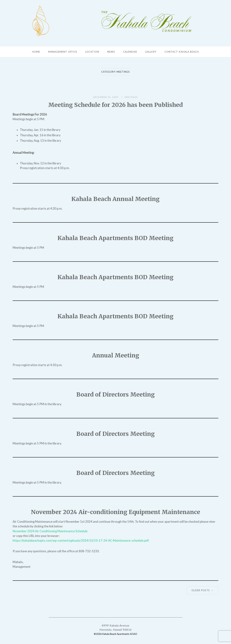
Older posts (202, 590)
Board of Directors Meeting (115, 395)
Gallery (151, 52)
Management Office (63, 52)
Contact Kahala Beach (182, 52)
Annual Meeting (116, 355)
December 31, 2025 (106, 97)
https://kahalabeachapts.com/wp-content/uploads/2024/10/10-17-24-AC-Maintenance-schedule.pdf (81, 541)
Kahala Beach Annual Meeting (115, 199)
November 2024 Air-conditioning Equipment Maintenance (116, 512)
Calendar (130, 52)
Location (92, 52)
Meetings (131, 97)
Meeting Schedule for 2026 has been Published (115, 105)
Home (36, 52)
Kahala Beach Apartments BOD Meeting (115, 238)
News (111, 52)
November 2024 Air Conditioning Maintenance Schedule (50, 531)
